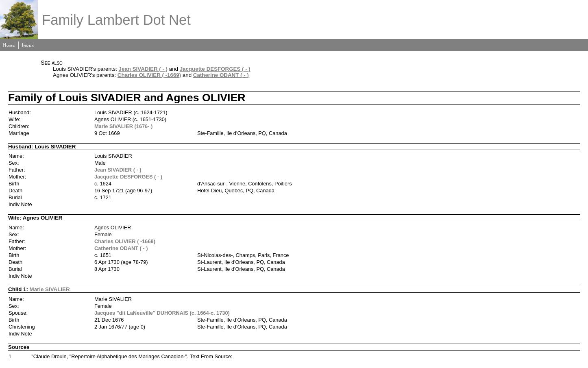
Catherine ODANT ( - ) (221, 75)
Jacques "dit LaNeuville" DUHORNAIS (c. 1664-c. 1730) (162, 313)
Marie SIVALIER (50, 289)
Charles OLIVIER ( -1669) (149, 75)
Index (28, 45)
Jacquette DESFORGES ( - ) (215, 69)
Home (9, 45)
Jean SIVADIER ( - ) (143, 69)
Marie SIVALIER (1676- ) (123, 126)
